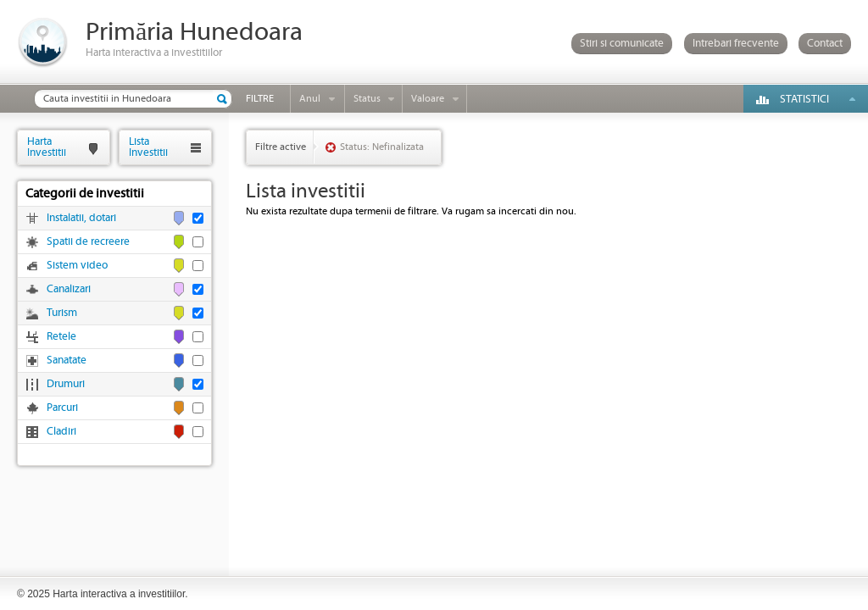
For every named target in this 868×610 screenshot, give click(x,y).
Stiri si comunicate (622, 44)
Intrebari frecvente (736, 44)
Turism (62, 313)
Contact (825, 44)
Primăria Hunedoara (194, 33)
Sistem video (77, 266)
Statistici (804, 100)
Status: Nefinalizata (382, 147)
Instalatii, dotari (81, 218)
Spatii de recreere (88, 242)
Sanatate (67, 360)
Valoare (428, 99)
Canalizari (69, 289)
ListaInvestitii (148, 147)
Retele (61, 337)
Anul (310, 99)
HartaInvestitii (47, 147)
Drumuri (66, 384)
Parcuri (62, 408)
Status (367, 99)
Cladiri (61, 432)
